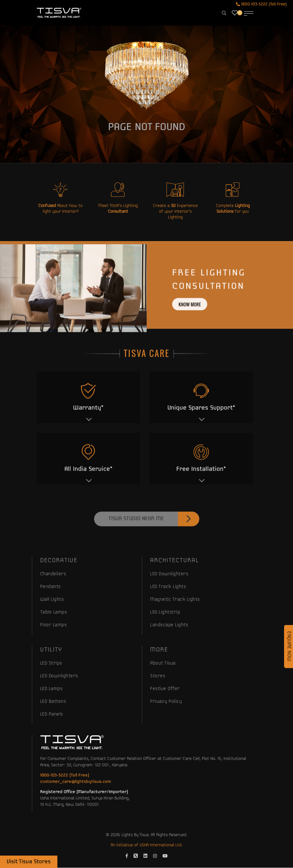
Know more (190, 316)
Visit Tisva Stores (29, 862)
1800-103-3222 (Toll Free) (261, 4)
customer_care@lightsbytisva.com (76, 782)
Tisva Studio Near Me (154, 531)
